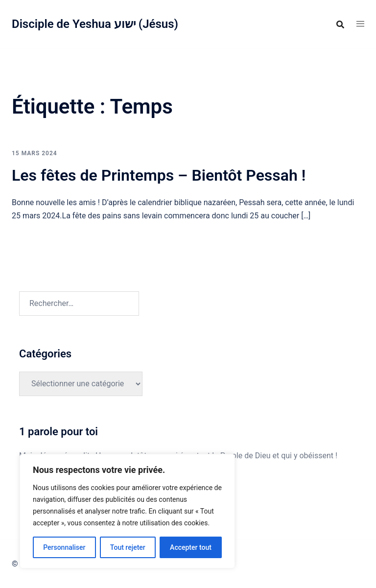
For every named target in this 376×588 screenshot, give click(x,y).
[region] (127, 511)
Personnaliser (64, 547)
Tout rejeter (128, 547)
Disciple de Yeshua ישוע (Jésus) (95, 24)
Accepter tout (191, 547)
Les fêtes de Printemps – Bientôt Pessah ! (159, 175)
